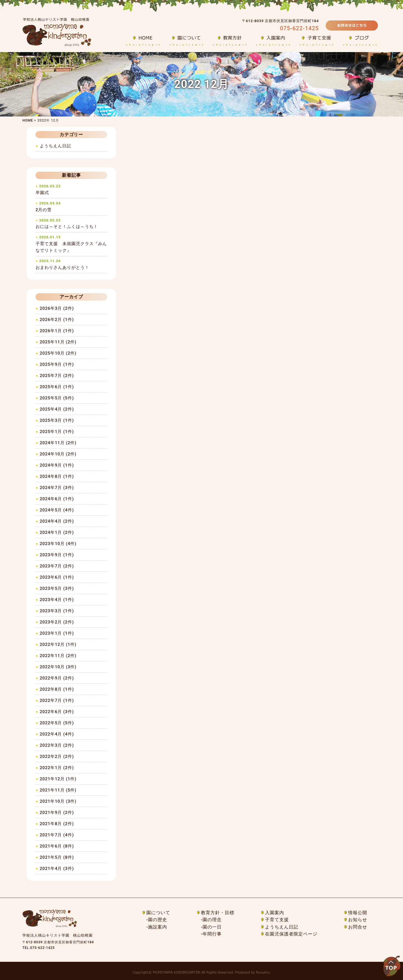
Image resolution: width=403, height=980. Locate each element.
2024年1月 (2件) (57, 532)
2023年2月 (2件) (57, 622)
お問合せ (358, 927)
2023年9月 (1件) (57, 555)
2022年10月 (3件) (58, 667)
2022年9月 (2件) (57, 678)
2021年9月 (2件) (57, 813)
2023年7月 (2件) (57, 566)
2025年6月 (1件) (57, 387)
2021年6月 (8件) (57, 846)
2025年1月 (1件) (57, 432)
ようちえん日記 (55, 146)
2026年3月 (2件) (57, 308)
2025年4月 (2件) (57, 409)
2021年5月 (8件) (57, 857)
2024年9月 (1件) (57, 465)
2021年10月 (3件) (58, 801)
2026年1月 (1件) (57, 331)
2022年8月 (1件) (57, 689)
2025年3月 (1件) (57, 420)
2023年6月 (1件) (57, 577)
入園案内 (275, 913)
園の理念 (212, 920)
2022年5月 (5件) (57, 723)
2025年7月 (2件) (57, 376)
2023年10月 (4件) (58, 544)
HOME (28, 120)
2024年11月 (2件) (58, 443)
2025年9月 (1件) (57, 364)
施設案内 (158, 927)
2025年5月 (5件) (57, 398)
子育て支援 (277, 920)
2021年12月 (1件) (58, 779)
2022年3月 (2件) (57, 745)
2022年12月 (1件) (58, 644)
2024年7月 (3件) (57, 488)
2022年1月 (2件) (57, 768)
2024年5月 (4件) (57, 510)
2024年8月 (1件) (57, 476)
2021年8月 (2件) (57, 824)
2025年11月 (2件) (58, 342)
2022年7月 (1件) (57, 700)
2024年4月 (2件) (57, 521)
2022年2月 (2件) (57, 756)
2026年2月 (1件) (57, 320)
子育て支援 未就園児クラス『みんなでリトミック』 (71, 244)
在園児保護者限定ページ (291, 934)
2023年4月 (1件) (57, 600)
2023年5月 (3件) (57, 588)
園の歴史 (158, 920)
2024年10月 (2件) (58, 454)
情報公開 (358, 913)
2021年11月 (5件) (58, 790)
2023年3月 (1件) (57, 611)
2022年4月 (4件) (57, 734)
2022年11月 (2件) (58, 656)
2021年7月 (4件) (57, 835)
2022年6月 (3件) (57, 712)
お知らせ (358, 920)
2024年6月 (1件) (57, 499)
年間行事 (212, 934)
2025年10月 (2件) (58, 353)
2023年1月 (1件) (57, 633)
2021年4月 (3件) (57, 869)
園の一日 (212, 927)
